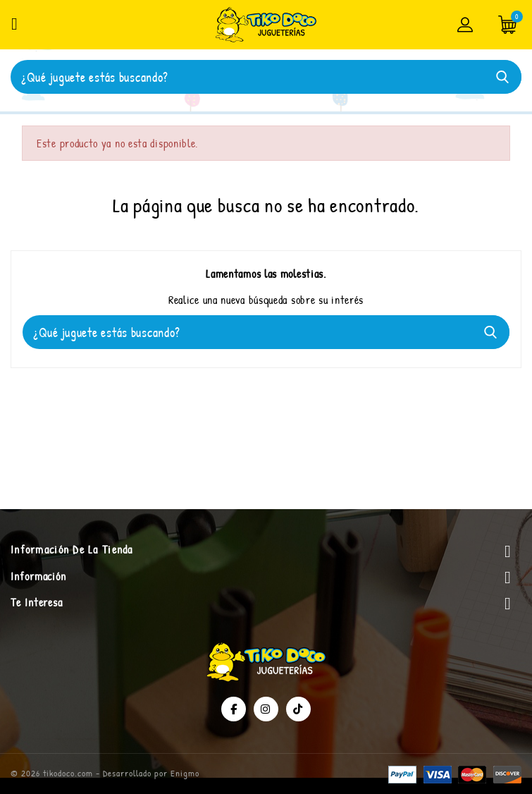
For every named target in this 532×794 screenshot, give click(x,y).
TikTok (298, 709)
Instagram (266, 709)
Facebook (234, 709)
